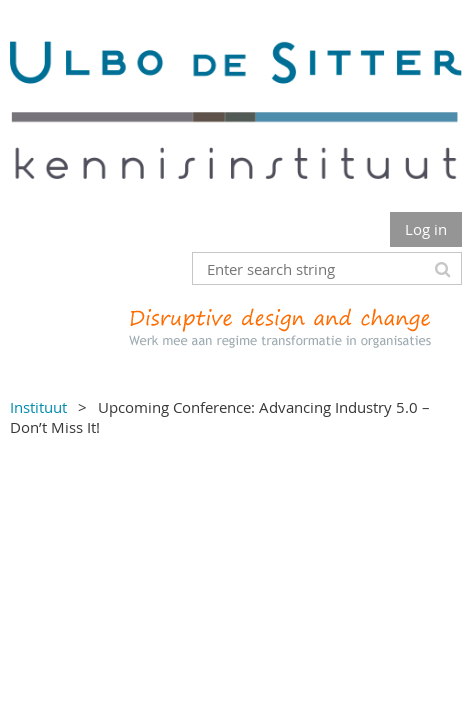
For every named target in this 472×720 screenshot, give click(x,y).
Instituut (38, 407)
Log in (426, 229)
